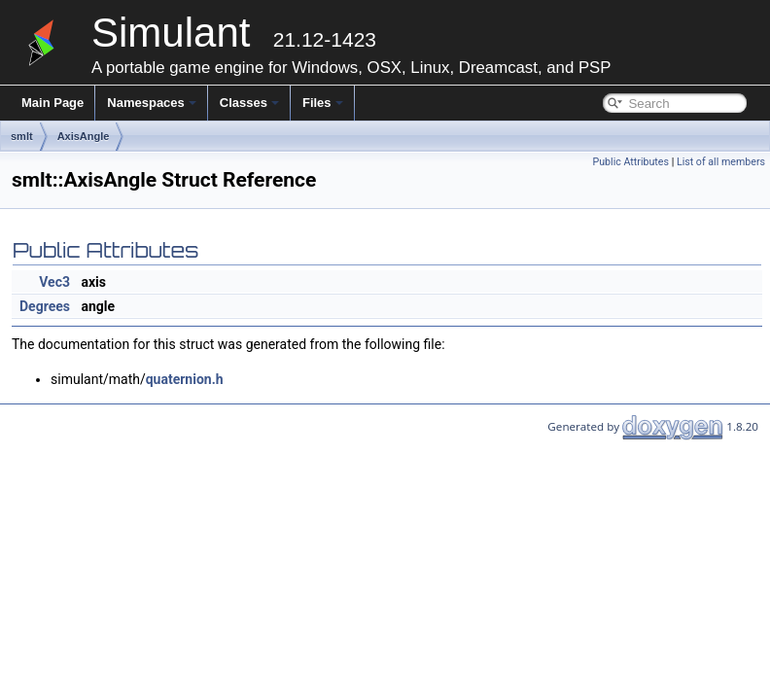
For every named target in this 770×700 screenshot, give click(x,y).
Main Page (52, 103)
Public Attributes (630, 162)
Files (323, 103)
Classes (249, 103)
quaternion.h (185, 379)
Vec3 (54, 282)
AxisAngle (84, 136)
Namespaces (152, 103)
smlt (22, 136)
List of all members (721, 162)
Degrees (45, 306)
